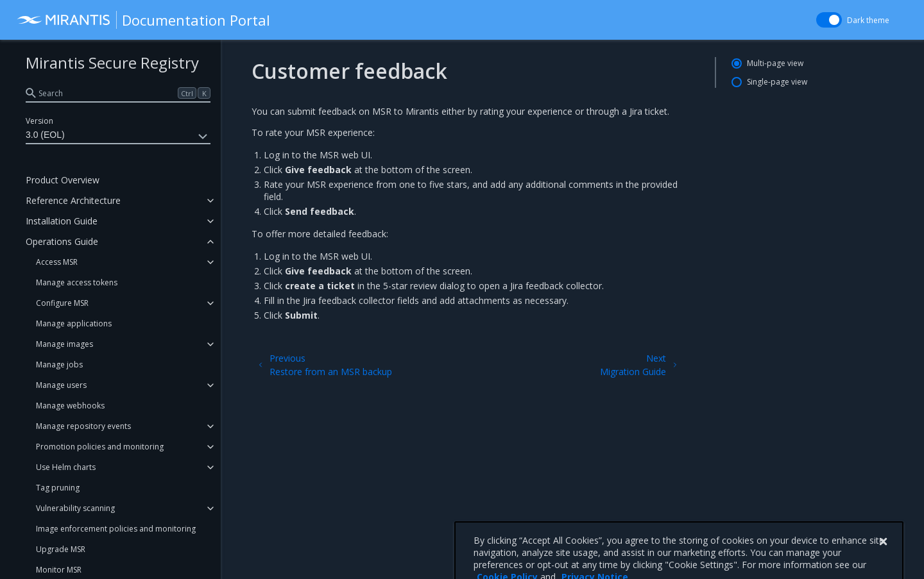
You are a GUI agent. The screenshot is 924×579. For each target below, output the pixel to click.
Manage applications (74, 323)
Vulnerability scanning (75, 508)
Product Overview (63, 180)
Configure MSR (62, 303)
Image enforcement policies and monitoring (116, 529)
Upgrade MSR (61, 549)
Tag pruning (58, 488)
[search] (118, 93)
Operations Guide (62, 241)
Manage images (64, 344)
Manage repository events (83, 426)
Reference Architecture (73, 200)
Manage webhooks (70, 406)
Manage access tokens (77, 282)
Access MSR (57, 262)
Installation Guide (62, 221)
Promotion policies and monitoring (100, 447)
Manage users (61, 385)
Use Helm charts (66, 467)
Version (39, 121)
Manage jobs (59, 365)
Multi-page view (775, 63)
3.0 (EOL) (118, 137)
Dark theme (868, 20)
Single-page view (777, 82)
